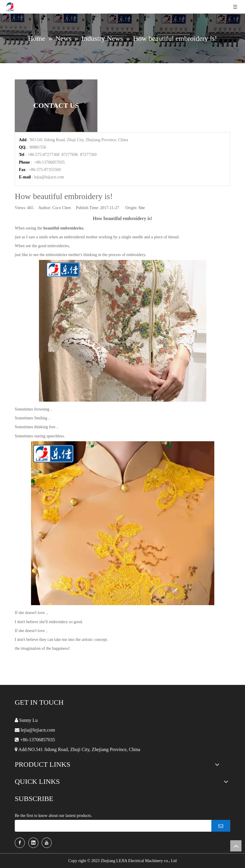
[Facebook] (20, 843)
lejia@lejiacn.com (49, 177)
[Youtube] (47, 843)
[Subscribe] (221, 826)
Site (142, 208)
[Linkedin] (33, 843)
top (236, 846)
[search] (112, 826)
